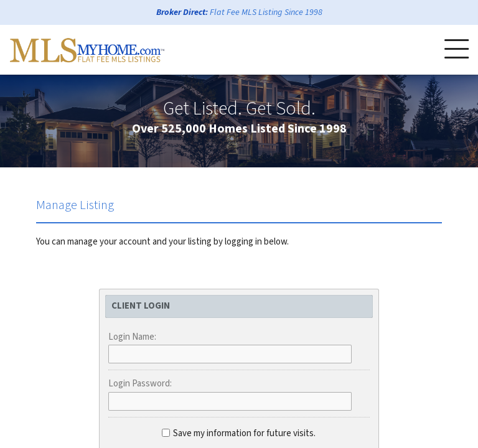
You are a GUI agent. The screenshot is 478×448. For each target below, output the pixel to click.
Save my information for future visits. (239, 433)
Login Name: (132, 337)
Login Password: (140, 384)
